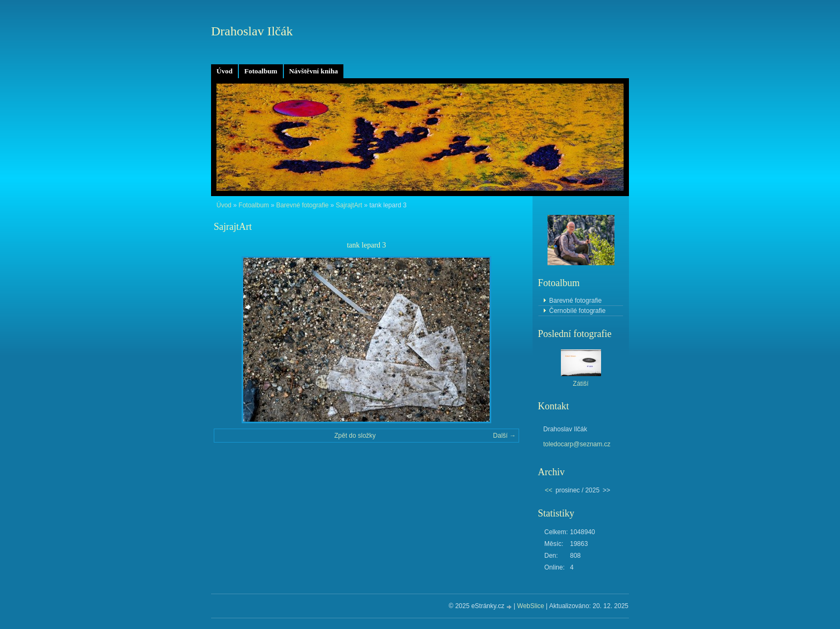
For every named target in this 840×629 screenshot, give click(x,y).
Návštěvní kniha (314, 71)
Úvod (224, 71)
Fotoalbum (261, 71)
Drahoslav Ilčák (252, 31)
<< (549, 490)
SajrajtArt (349, 205)
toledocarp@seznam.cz (577, 444)
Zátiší (580, 384)
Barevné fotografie (302, 205)
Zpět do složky (355, 436)
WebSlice (530, 606)
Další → (504, 436)
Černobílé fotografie (577, 311)
